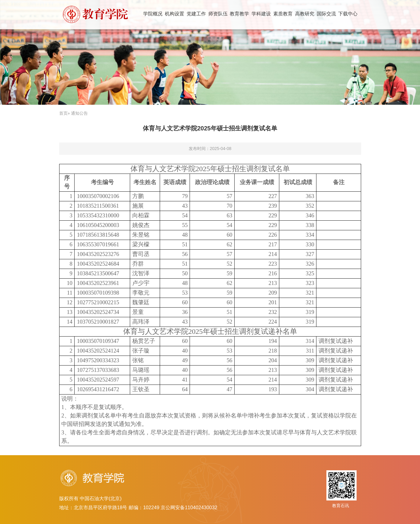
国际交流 (326, 14)
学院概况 (153, 14)
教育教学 (239, 14)
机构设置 (175, 14)
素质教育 (283, 14)
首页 (63, 113)
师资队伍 (218, 14)
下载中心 (348, 14)
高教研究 (305, 14)
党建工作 (196, 14)
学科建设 (261, 14)
